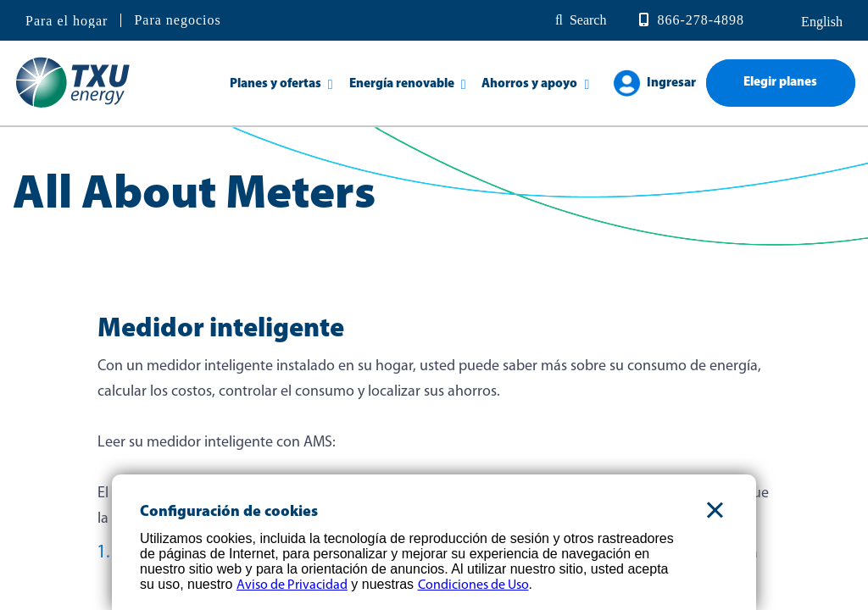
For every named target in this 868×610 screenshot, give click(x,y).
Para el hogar (67, 21)
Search (588, 20)
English (820, 22)
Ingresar (671, 83)
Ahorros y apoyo (529, 84)
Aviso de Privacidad (292, 585)
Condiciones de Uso (473, 585)
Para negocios (177, 20)
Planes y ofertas (275, 84)
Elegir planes (780, 83)
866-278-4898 (701, 20)
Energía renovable (402, 84)
